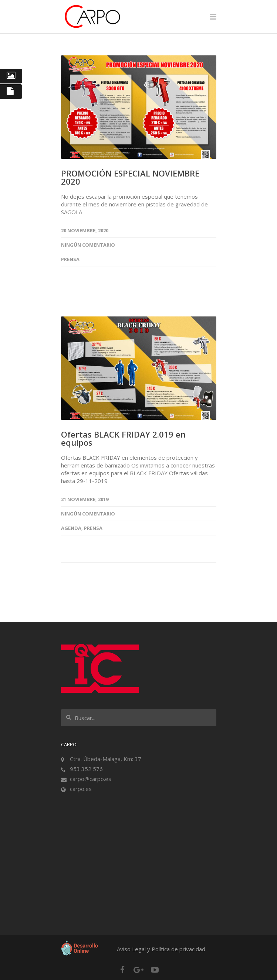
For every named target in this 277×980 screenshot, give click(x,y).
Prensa (70, 259)
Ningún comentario (88, 245)
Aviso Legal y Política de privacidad (161, 949)
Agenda (71, 528)
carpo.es (81, 789)
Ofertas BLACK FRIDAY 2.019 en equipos (123, 438)
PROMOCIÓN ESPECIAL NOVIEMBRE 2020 (130, 177)
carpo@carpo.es (91, 779)
